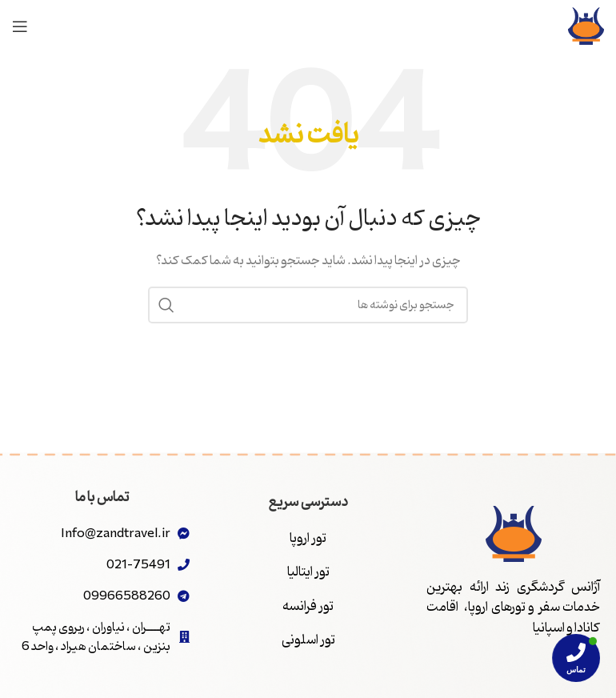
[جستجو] (308, 305)
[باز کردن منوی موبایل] (20, 26)
